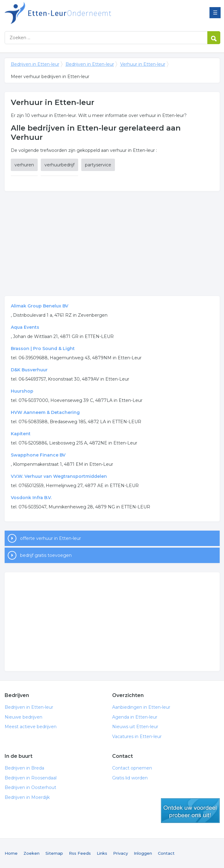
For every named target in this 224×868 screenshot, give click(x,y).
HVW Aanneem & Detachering (45, 412)
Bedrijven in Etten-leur (82, 13)
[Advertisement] (112, 244)
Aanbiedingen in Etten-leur (141, 707)
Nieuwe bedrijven (23, 717)
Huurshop (22, 391)
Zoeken (32, 853)
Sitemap (54, 853)
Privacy (120, 853)
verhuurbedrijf (59, 165)
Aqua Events (25, 327)
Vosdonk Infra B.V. (31, 498)
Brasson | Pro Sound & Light (43, 348)
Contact (166, 853)
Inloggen (143, 853)
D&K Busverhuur (29, 370)
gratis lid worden (190, 811)
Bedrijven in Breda (24, 768)
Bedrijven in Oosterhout (30, 787)
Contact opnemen (132, 768)
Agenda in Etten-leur (135, 717)
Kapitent (21, 434)
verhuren (24, 165)
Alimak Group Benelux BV (40, 306)
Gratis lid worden (130, 778)
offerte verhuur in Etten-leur (51, 538)
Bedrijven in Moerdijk (27, 797)
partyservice (98, 165)
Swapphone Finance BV (38, 455)
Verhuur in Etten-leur (143, 64)
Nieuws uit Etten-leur (135, 727)
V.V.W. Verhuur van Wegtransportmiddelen (59, 476)
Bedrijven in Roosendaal (31, 778)
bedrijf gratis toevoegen (46, 555)
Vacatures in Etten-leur (137, 737)
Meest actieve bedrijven (31, 727)
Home (11, 853)
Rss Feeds (80, 853)
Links (102, 853)
